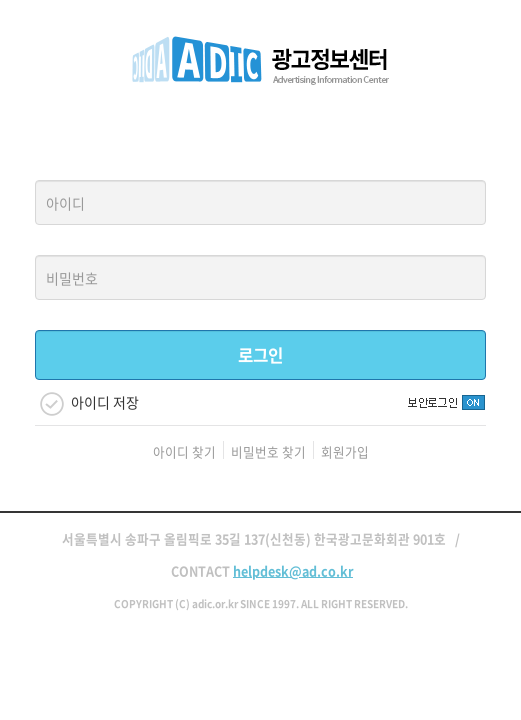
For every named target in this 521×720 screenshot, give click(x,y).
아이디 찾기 (184, 451)
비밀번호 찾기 (268, 451)
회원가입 (345, 451)
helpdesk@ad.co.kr (293, 570)
